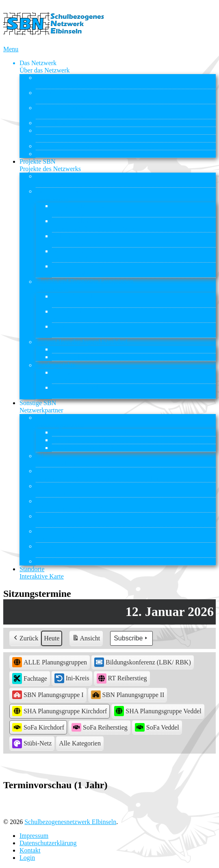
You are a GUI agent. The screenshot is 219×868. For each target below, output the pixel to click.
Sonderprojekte (56, 365)
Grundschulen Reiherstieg (94, 225)
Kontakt (46, 154)
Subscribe (131, 638)
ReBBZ (46, 130)
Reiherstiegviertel (93, 391)
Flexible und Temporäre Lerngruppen (85, 285)
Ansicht (87, 639)
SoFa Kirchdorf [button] (38, 727)
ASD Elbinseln (55, 123)
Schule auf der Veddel (81, 255)
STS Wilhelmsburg (61, 550)
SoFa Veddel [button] (157, 727)
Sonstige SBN (41, 407)
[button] (80, 743)
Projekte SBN (50, 165)
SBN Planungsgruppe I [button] (48, 695)
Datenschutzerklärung (48, 843)
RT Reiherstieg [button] (122, 678)
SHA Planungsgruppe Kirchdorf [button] (60, 711)
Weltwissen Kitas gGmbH (86, 448)
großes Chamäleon (76, 315)
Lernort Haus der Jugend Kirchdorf (82, 342)
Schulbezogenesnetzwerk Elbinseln (70, 822)
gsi (75, 459)
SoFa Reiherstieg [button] (100, 727)
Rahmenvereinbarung (64, 180)
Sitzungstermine (57, 138)
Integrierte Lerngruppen (67, 195)
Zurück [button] (25, 638)
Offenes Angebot (74, 349)
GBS (97, 475)
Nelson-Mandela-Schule (85, 240)
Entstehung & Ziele (63, 81)
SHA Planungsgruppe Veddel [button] (158, 711)
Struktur (68, 96)
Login (27, 858)
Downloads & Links (62, 146)
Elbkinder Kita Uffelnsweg (87, 440)
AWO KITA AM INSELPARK (92, 432)
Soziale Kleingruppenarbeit (88, 357)
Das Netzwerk (45, 67)
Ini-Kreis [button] (72, 678)
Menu (11, 49)
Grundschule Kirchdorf (82, 209)
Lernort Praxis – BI (77, 330)
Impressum (34, 836)
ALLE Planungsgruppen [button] (50, 662)
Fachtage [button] (30, 678)
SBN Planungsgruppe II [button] (128, 695)
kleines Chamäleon (77, 300)
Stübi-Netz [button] (32, 743)
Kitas (60, 421)
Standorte (42, 573)
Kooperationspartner (73, 111)
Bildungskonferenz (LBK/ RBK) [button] (143, 662)
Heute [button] (52, 638)
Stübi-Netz (50, 561)
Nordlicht (58, 490)
